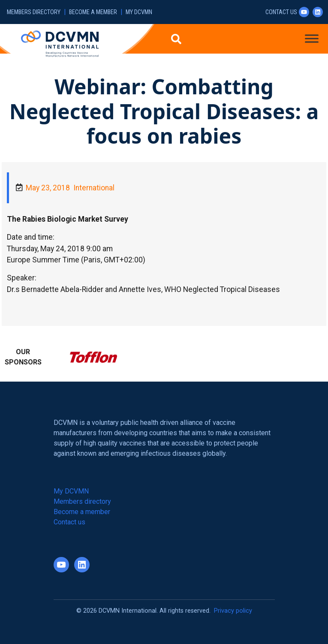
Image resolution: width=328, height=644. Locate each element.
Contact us (281, 12)
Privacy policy (233, 611)
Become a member (93, 12)
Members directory (34, 12)
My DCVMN (139, 12)
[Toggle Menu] (312, 38)
